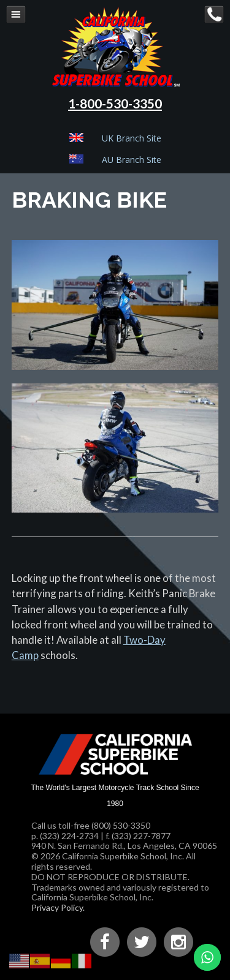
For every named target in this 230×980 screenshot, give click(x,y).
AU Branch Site (132, 160)
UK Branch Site (132, 138)
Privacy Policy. (58, 907)
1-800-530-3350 (115, 103)
